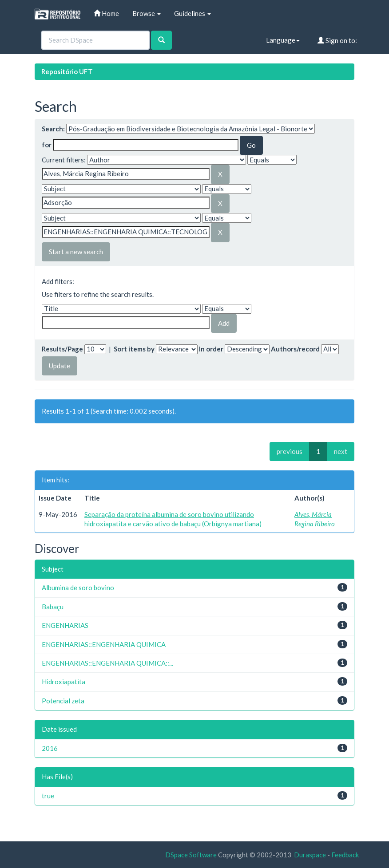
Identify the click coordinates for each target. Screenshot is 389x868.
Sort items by (134, 349)
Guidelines (193, 13)
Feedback (345, 855)
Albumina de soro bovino (78, 588)
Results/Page (62, 349)
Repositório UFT (67, 71)
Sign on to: (337, 40)
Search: (53, 129)
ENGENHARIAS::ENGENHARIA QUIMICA (104, 644)
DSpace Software (191, 855)
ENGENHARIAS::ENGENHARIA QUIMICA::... (107, 663)
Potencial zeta (63, 701)
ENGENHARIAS (65, 625)
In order (211, 349)
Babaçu (53, 607)
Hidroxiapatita (64, 682)
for (47, 145)
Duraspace (310, 855)
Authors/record (295, 349)
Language (283, 40)
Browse (147, 13)
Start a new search (76, 252)
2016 (50, 748)
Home (106, 13)
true (48, 796)
